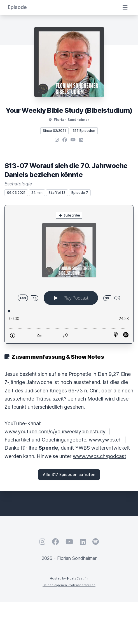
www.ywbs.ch (105, 440)
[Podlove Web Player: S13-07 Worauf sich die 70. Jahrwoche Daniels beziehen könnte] (69, 274)
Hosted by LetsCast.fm (69, 578)
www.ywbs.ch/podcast (100, 456)
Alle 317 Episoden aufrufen (69, 474)
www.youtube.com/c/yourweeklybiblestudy (55, 432)
